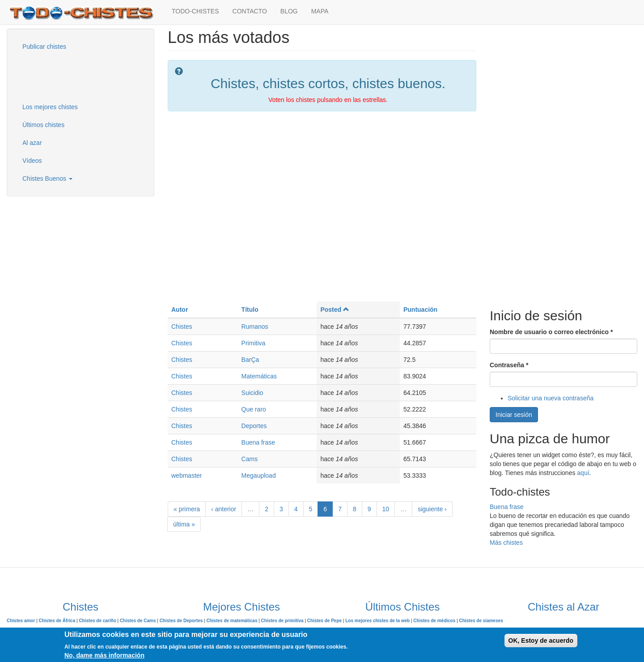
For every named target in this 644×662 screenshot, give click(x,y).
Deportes (254, 426)
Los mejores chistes (50, 107)
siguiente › (432, 509)
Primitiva (254, 343)
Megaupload (259, 475)
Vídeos (32, 161)
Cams (250, 459)
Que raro (254, 409)
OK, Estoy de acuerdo (541, 641)
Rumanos (255, 327)
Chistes (182, 327)
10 (386, 509)
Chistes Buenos (47, 178)
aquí (583, 473)
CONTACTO (250, 11)
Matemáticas (259, 376)
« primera (187, 509)
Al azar (32, 143)
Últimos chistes (43, 125)
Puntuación (420, 310)
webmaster (186, 475)
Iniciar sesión (514, 415)
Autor (180, 310)
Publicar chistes (44, 47)
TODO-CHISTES (195, 11)
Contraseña (509, 365)
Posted (335, 310)
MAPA (320, 11)
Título (250, 310)
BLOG (289, 11)
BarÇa (250, 360)
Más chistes (506, 543)
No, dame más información (104, 655)
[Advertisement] (60, 76)
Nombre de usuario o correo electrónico (551, 332)
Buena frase (258, 442)
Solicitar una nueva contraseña (551, 398)
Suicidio (252, 393)
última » (184, 524)
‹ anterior (224, 509)
